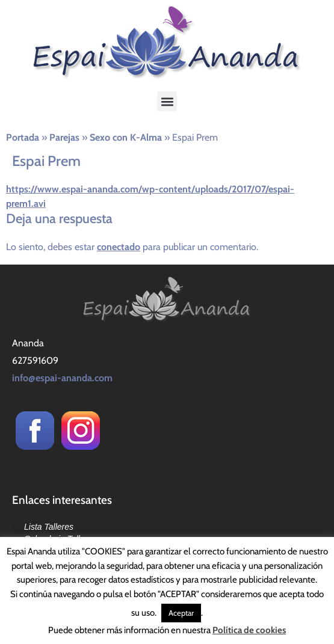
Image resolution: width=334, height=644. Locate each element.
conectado (119, 247)
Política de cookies (249, 630)
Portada (23, 137)
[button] (167, 101)
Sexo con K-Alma (126, 137)
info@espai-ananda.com (62, 378)
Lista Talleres (49, 527)
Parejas (64, 137)
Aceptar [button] (181, 613)
